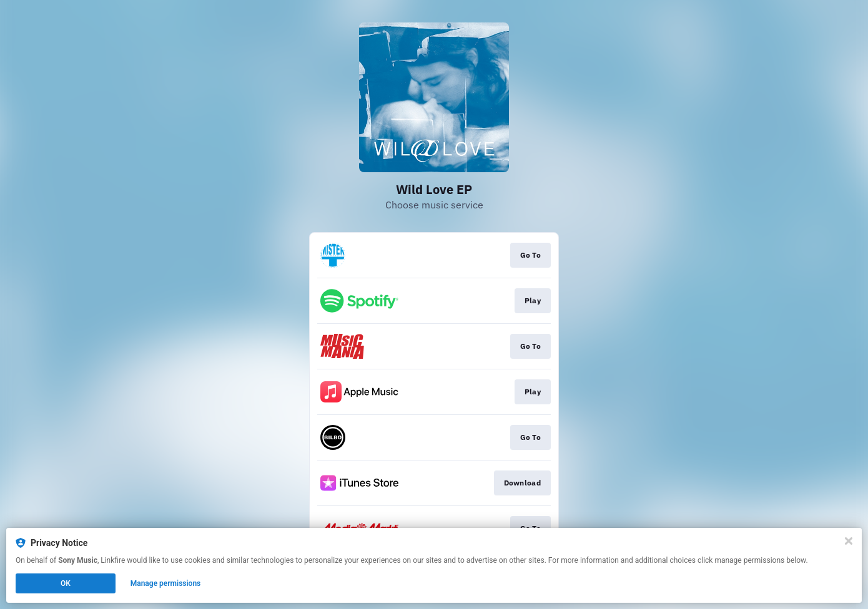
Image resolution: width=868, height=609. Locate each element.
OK (66, 583)
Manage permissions (166, 583)
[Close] (849, 541)
